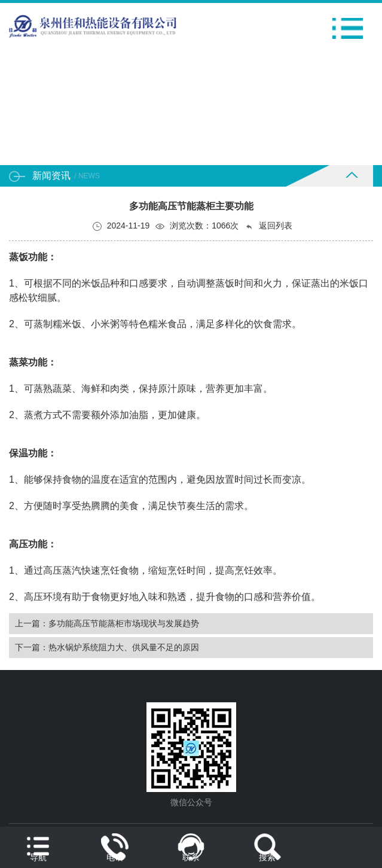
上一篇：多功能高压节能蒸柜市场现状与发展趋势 (107, 623)
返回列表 (268, 226)
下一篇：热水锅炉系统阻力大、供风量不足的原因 (107, 647)
